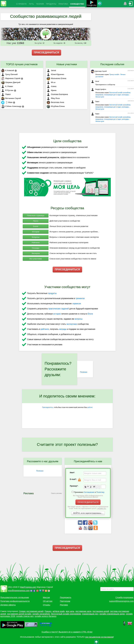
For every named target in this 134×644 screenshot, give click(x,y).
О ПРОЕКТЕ (21, 4)
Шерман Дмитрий (11, 82)
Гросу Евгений (9, 74)
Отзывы (47, 605)
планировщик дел (90, 614)
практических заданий (59, 309)
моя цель (70, 611)
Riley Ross (53, 98)
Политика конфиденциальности (15, 601)
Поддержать (66, 597)
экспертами (72, 324)
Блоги (36, 226)
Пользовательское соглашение (15, 597)
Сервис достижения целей (31, 611)
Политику (100, 492)
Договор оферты (8, 605)
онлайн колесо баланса (45, 616)
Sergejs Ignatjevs (98, 89)
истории (57, 314)
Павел (6, 94)
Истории (36, 232)
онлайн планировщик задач (112, 614)
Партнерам (65, 601)
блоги (90, 314)
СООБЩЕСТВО (77, 4)
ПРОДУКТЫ (51, 4)
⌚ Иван (7, 102)
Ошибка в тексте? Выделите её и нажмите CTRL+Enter (67, 632)
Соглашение (89, 492)
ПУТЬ (31, 4)
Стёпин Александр (11, 106)
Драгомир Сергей (99, 71)
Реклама (64, 605)
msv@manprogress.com (19, 590)
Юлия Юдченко (55, 74)
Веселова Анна (55, 102)
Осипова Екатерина (57, 94)
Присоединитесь (48, 407)
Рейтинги (36, 242)
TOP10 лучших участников (22, 64)
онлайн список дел (25, 616)
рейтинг (90, 407)
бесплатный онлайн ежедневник (66, 614)
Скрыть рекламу (56, 493)
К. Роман (7, 86)
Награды (36, 248)
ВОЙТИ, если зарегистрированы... (88, 513)
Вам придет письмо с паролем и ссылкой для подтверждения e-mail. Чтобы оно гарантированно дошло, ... (88, 508)
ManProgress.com (28, 587)
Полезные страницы (36, 215)
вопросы (78, 319)
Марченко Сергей (11, 78)
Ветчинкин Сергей (11, 98)
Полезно (84, 372)
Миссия (46, 597)
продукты (52, 293)
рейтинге (45, 329)
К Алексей (8, 70)
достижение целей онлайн (19, 614)
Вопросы (36, 237)
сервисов (77, 303)
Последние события (112, 64)
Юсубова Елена (56, 106)
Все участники (36, 259)
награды (63, 329)
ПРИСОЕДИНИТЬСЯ (47, 53)
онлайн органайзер (41, 614)
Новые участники (67, 64)
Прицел (48, 611)
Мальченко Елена (56, 78)
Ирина (51, 90)
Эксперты (36, 253)
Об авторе (48, 601)
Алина (51, 86)
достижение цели (83, 611)
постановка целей (101, 611)
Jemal (51, 70)
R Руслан (7, 90)
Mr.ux (51, 82)
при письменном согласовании (99, 637)
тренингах (80, 298)
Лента (36, 221)
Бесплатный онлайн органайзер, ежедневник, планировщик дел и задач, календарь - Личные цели (113, 95)
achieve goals (59, 611)
